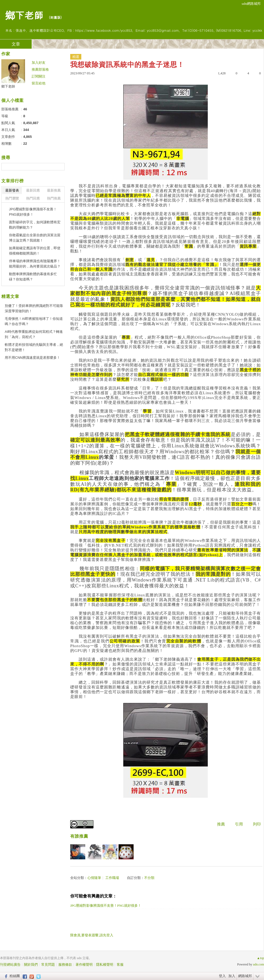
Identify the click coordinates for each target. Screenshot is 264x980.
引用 (239, 824)
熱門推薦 (54, 198)
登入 (222, 976)
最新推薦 (54, 190)
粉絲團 (15, 976)
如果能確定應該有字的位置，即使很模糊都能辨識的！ (35, 251)
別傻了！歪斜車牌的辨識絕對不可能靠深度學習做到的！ (34, 308)
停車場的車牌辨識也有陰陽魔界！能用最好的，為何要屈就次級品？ (35, 264)
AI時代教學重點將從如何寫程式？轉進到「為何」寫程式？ (34, 334)
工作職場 (112, 878)
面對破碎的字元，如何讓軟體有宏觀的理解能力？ (35, 225)
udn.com (258, 964)
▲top (260, 958)
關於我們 (31, 965)
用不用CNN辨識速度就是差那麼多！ (32, 358)
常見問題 (48, 965)
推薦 (221, 824)
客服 (120, 965)
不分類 (149, 878)
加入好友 (39, 63)
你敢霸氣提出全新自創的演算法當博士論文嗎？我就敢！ (35, 238)
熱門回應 (33, 198)
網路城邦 (245, 976)
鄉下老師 (24, 15)
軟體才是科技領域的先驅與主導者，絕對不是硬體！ (34, 347)
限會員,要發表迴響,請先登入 (92, 935)
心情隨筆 (94, 878)
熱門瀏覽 (12, 198)
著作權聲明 (84, 965)
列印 (257, 824)
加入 (232, 976)
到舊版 (55, 17)
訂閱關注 (39, 76)
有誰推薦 (79, 836)
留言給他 (39, 83)
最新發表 (12, 190)
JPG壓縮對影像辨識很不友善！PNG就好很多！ (106, 906)
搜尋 (60, 167)
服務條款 (65, 965)
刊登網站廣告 (10, 965)
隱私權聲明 (105, 965)
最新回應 (33, 190)
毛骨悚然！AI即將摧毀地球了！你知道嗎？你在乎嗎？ (34, 321)
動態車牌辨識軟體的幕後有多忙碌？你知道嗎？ (33, 277)
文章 (16, 44)
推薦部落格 (40, 69)
